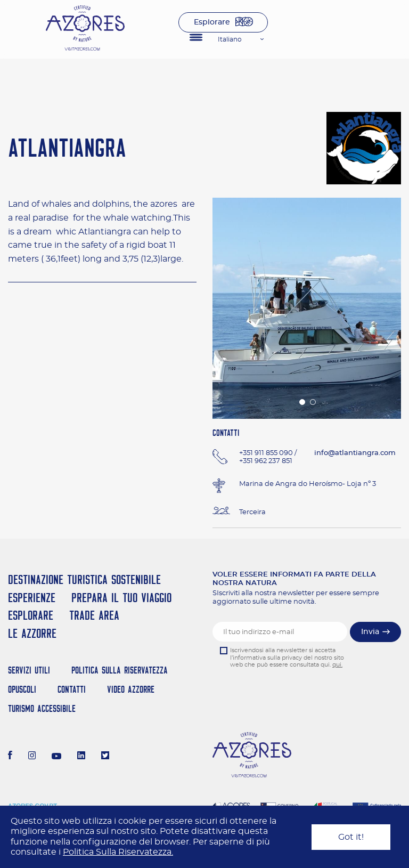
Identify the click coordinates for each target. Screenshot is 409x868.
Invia (370, 632)
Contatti (72, 689)
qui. (337, 665)
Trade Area (94, 615)
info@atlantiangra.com (355, 453)
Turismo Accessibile (42, 708)
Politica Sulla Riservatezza (120, 670)
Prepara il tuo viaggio (121, 598)
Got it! (351, 837)
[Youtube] (56, 757)
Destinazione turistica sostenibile (84, 579)
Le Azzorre (32, 633)
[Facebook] (10, 757)
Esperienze (32, 598)
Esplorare (212, 22)
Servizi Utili (29, 670)
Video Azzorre (131, 689)
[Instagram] (32, 757)
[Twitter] (105, 757)
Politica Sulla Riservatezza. (118, 852)
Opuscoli (22, 689)
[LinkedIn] (81, 757)
